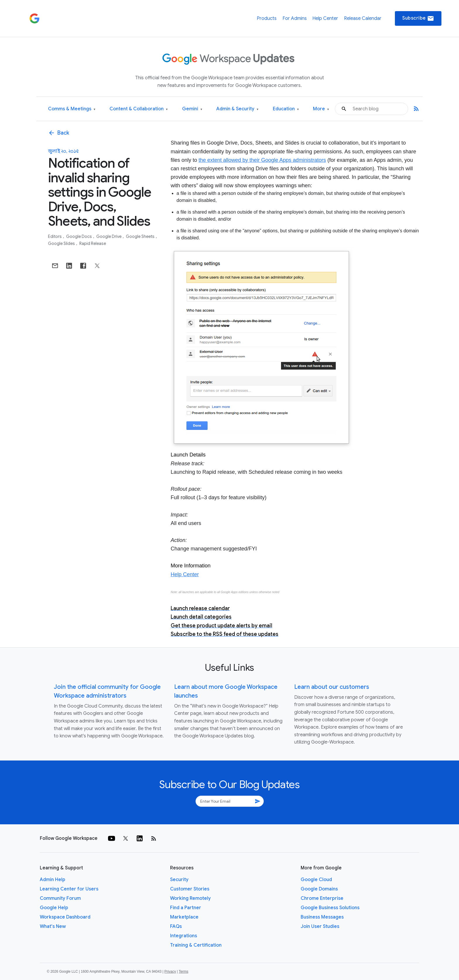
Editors (55, 236)
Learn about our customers (332, 687)
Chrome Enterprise (322, 898)
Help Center (325, 18)
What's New (53, 926)
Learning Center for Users (69, 889)
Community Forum (60, 898)
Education (286, 109)
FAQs (176, 926)
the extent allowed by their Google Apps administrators (262, 160)
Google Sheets (141, 236)
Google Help (54, 908)
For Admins (295, 18)
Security (179, 880)
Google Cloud (316, 880)
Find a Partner (186, 908)
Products (267, 18)
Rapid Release (93, 243)
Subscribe (418, 18)
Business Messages (322, 917)
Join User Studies (320, 926)
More (321, 109)
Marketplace (184, 917)
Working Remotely (190, 898)
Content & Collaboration (139, 109)
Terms (183, 972)
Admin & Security (237, 109)
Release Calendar (363, 18)
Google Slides (62, 243)
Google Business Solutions (330, 908)
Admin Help (53, 880)
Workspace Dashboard (65, 917)
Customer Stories (190, 889)
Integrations (184, 936)
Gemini (192, 109)
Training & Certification (196, 945)
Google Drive (109, 236)
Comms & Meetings (72, 109)
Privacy (170, 972)
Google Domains (319, 889)
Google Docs (79, 236)
